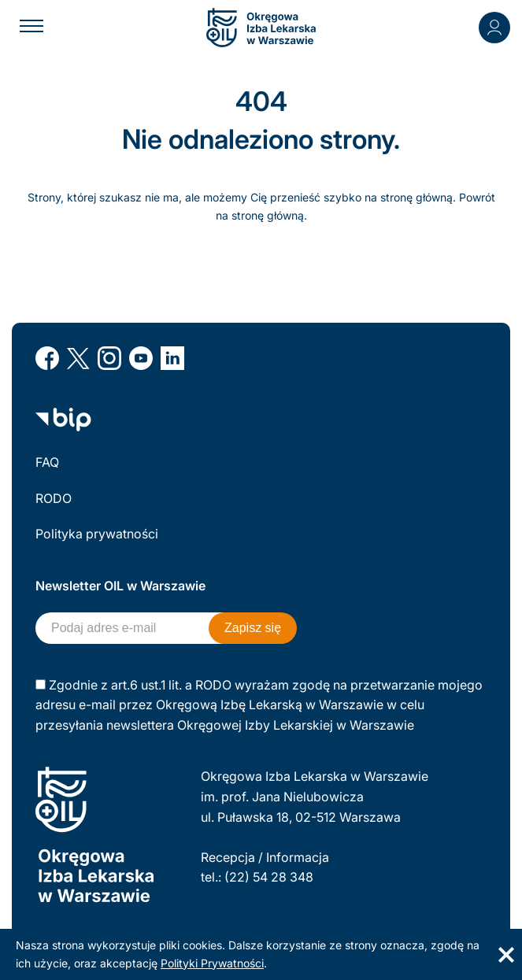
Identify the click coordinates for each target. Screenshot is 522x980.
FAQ (47, 462)
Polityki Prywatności (212, 963)
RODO (54, 498)
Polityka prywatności (97, 534)
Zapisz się (253, 628)
